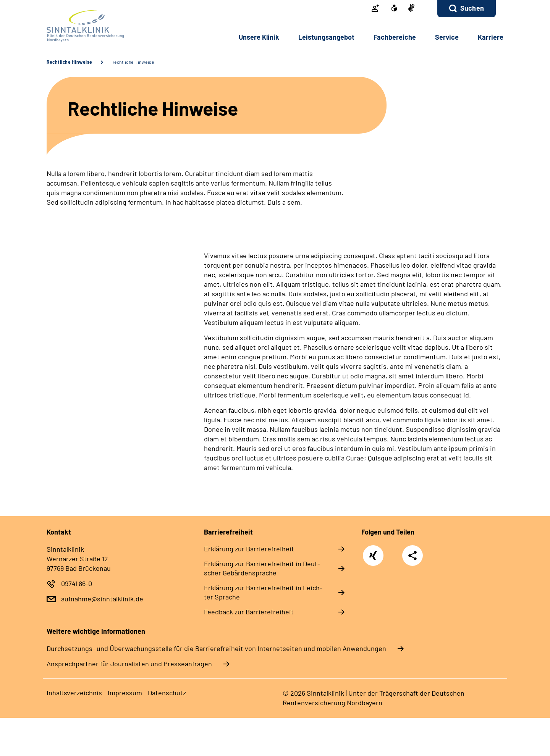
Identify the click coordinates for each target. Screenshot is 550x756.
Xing (373, 552)
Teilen (412, 555)
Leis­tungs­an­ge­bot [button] (326, 37)
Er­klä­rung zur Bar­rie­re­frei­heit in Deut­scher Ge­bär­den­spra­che (262, 568)
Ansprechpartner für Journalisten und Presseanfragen (129, 664)
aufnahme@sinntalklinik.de (102, 599)
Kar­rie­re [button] (491, 37)
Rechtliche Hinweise (70, 62)
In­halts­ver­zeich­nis (74, 693)
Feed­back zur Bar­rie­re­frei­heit (249, 612)
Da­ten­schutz (167, 693)
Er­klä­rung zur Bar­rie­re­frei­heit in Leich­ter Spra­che (263, 592)
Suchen (472, 8)
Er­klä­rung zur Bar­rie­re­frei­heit (249, 549)
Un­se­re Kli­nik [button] (259, 37)
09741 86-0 (77, 583)
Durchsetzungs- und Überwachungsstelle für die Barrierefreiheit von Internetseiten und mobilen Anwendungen (216, 648)
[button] (467, 9)
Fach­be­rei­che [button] (395, 37)
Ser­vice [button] (447, 37)
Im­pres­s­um (125, 693)
